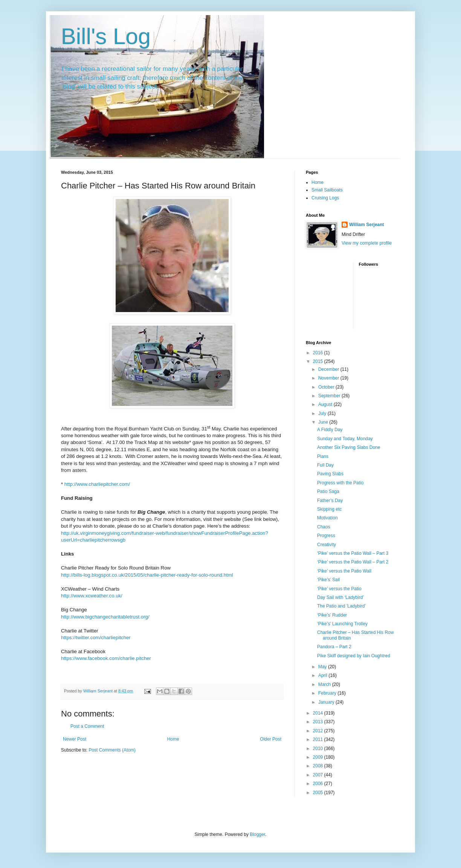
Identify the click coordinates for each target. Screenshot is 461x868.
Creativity (327, 545)
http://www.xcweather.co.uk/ (92, 596)
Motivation (327, 518)
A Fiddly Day (330, 430)
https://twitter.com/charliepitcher (96, 638)
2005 (319, 793)
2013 (319, 722)
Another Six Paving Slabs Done (349, 447)
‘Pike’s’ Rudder (332, 615)
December (329, 369)
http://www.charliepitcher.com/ (97, 484)
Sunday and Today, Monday (345, 439)
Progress (326, 536)
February (328, 693)
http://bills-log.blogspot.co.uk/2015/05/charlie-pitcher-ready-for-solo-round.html (147, 575)
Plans (323, 456)
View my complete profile (367, 243)
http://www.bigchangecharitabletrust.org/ (105, 617)
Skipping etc (329, 509)
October (327, 387)
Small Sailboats (327, 190)
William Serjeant (367, 225)
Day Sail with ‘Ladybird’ (340, 597)
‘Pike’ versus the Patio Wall (344, 571)
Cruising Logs (325, 198)
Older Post (271, 739)
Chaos (324, 527)
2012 (319, 731)
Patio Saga (328, 491)
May (323, 667)
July (323, 413)
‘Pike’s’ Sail (328, 580)
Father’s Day (330, 501)
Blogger (257, 834)
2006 (319, 784)
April (323, 675)
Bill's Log (106, 36)
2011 (319, 739)
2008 (319, 766)
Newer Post (75, 739)
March (325, 684)
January (327, 702)
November (329, 378)
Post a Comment (87, 726)
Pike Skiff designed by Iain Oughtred (354, 656)
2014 (319, 713)
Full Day (325, 465)
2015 (319, 361)
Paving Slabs (330, 474)
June (324, 422)
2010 (319, 749)
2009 (319, 757)
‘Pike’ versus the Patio (339, 589)
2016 (319, 353)
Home (173, 739)
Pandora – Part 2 (334, 647)
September (330, 396)
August (326, 404)
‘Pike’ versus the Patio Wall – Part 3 (353, 553)
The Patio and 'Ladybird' (341, 606)
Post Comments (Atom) (112, 750)
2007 (319, 775)
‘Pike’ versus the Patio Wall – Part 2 (353, 562)
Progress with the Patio (340, 483)
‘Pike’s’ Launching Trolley (342, 624)
